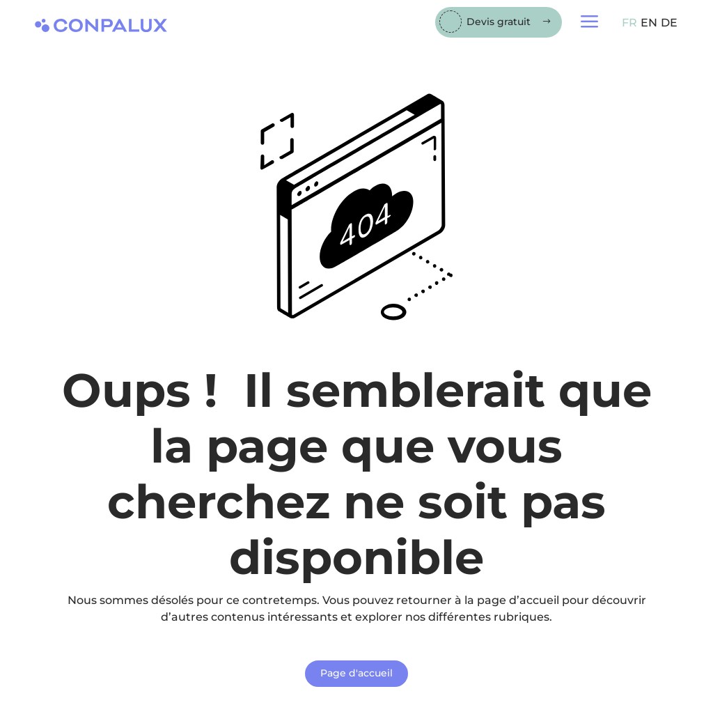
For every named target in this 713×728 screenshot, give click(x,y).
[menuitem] (628, 23)
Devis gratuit (499, 22)
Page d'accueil (356, 673)
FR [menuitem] (629, 23)
